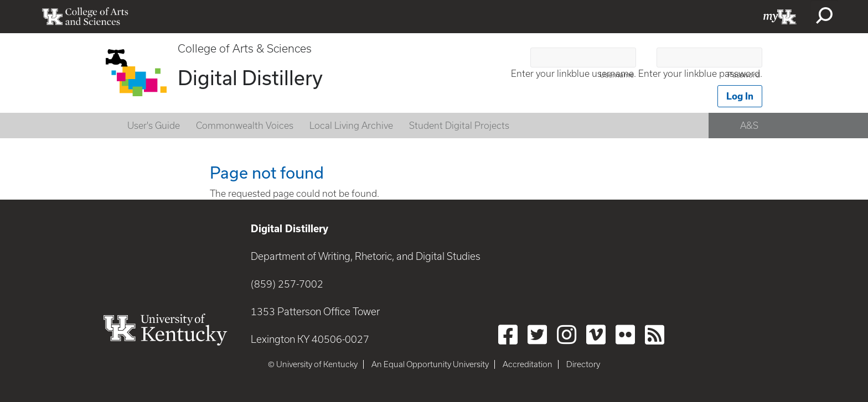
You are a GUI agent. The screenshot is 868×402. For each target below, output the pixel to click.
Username (617, 75)
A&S (749, 126)
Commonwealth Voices (245, 126)
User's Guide (154, 126)
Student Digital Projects (459, 126)
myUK (780, 17)
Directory (583, 364)
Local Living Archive (351, 126)
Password (744, 75)
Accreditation (528, 364)
